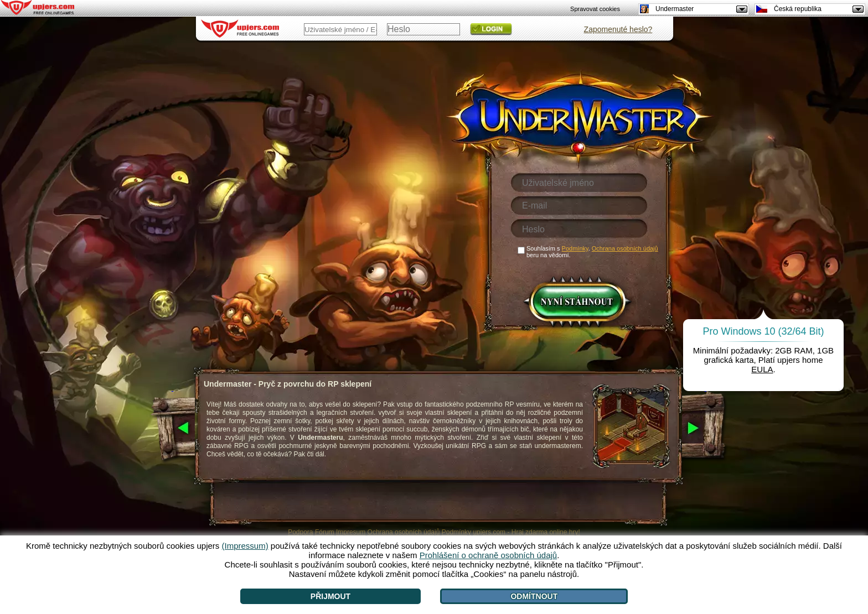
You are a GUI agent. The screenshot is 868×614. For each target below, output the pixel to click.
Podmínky (456, 532)
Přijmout (330, 596)
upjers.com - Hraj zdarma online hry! (526, 532)
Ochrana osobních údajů (404, 532)
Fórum (325, 532)
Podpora (300, 532)
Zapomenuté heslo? (618, 29)
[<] (172, 429)
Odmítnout (534, 596)
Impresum (351, 532)
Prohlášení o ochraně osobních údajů (489, 555)
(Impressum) (245, 546)
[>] (706, 429)
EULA (762, 369)
